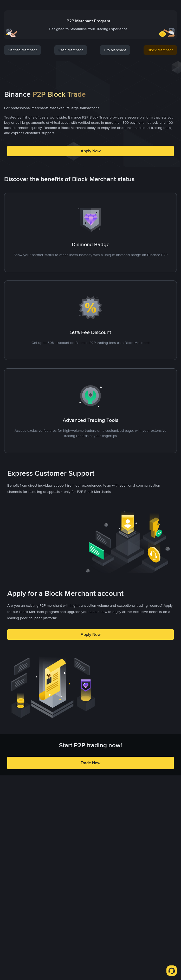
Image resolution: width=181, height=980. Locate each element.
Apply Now (91, 151)
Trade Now (90, 763)
